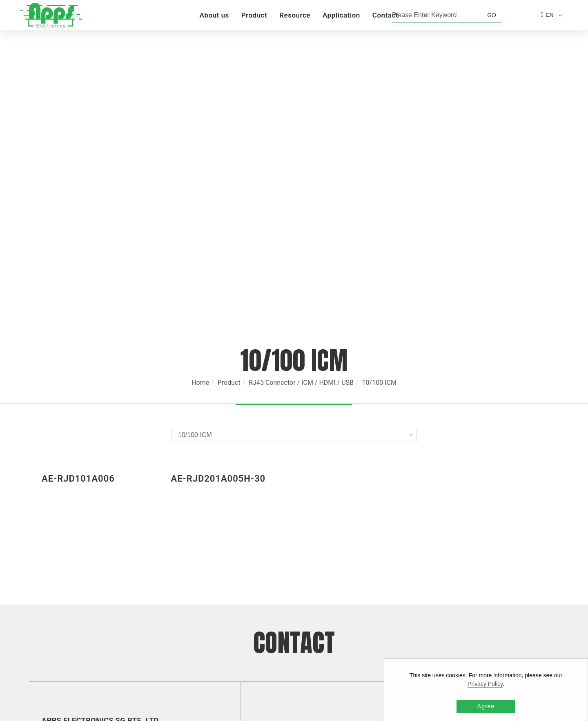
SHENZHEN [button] (117, 616)
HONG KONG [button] (93, 585)
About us (214, 15)
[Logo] (51, 15)
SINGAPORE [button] (100, 554)
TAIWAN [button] (128, 647)
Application (341, 15)
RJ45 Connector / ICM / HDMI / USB (301, 212)
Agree (486, 706)
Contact (385, 15)
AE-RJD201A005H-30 (218, 308)
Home (200, 212)
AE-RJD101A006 (78, 308)
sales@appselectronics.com (325, 556)
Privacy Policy (485, 684)
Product (254, 15)
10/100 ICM (379, 212)
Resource (295, 15)
